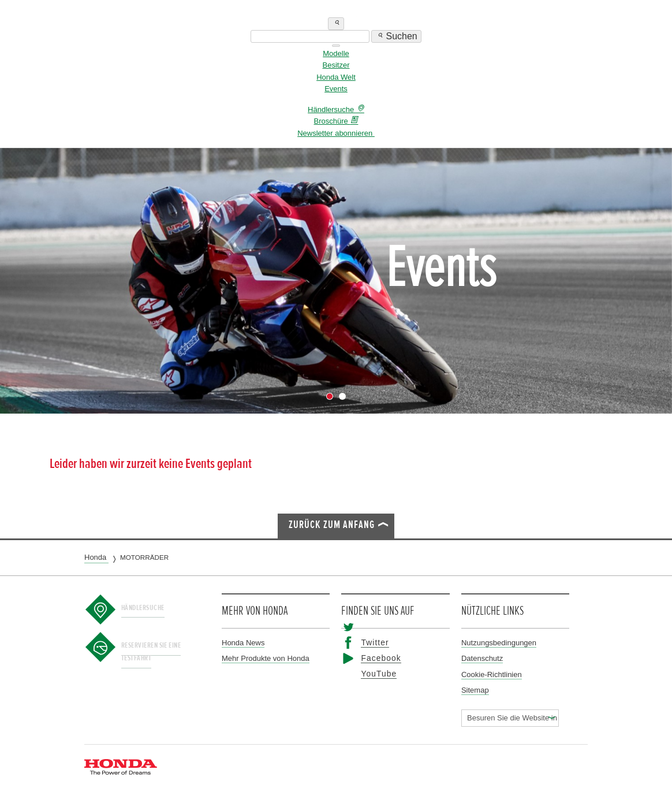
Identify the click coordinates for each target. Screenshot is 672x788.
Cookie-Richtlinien (492, 674)
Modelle (336, 53)
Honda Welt (336, 77)
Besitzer (336, 65)
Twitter (371, 643)
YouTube (374, 674)
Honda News (243, 643)
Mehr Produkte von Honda (266, 658)
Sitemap (475, 690)
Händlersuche (151, 607)
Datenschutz (482, 658)
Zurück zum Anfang (332, 525)
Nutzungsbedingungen (499, 643)
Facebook (376, 658)
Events (336, 89)
